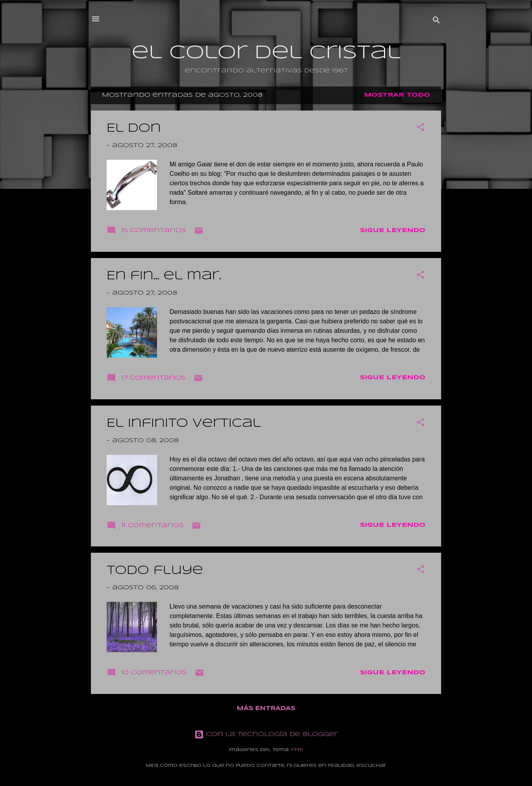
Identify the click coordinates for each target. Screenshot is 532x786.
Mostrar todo (397, 95)
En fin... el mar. (164, 276)
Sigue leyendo (393, 231)
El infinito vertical (184, 423)
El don (134, 128)
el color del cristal (266, 53)
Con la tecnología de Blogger (266, 734)
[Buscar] (436, 21)
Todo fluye (155, 571)
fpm (297, 750)
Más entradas (266, 709)
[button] (421, 129)
